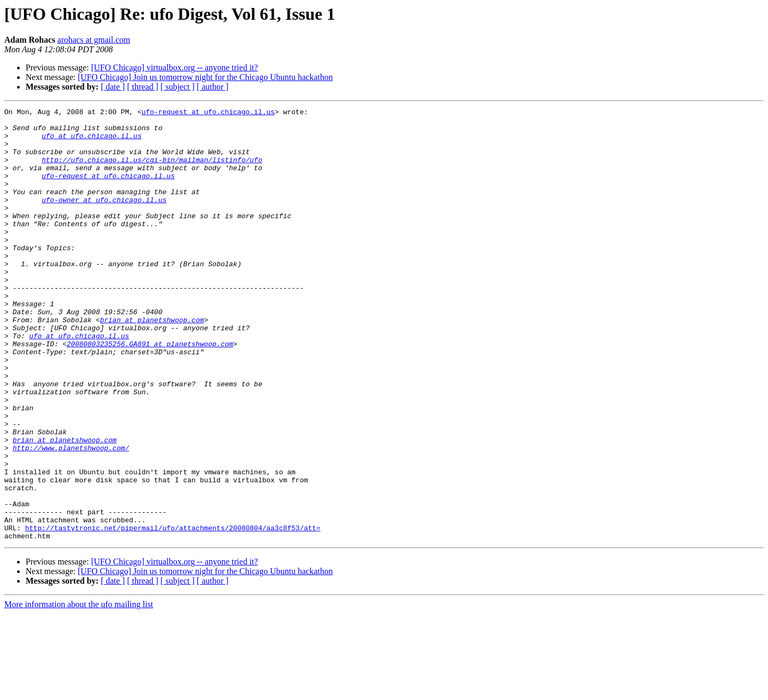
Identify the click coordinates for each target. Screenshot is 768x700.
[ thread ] (143, 87)
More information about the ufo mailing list (79, 691)
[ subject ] (178, 87)
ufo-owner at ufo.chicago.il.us (104, 219)
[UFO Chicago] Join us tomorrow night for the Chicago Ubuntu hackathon (205, 77)
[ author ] (213, 87)
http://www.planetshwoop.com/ (71, 516)
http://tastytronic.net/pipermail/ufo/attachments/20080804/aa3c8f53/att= (173, 612)
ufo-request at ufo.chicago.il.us (208, 113)
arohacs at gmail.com (94, 40)
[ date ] (113, 87)
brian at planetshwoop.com (152, 363)
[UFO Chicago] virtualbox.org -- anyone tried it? (175, 67)
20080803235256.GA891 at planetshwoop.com (150, 392)
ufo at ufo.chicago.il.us (91, 142)
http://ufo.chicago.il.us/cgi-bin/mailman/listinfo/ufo (152, 171)
